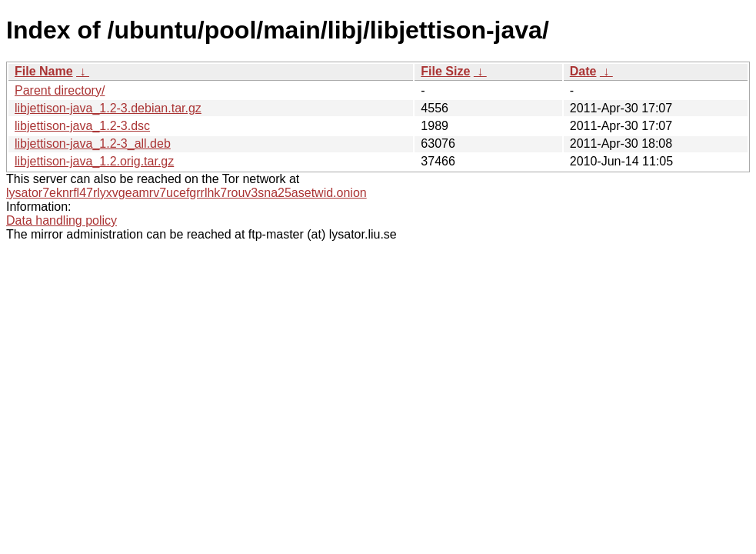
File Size (445, 71)
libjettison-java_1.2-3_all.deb (93, 144)
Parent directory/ (60, 90)
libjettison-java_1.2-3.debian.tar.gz (108, 108)
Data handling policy (62, 220)
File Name (44, 71)
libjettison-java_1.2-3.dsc (82, 126)
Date (583, 71)
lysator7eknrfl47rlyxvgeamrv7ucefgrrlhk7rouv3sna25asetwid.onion (187, 193)
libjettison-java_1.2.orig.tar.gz (94, 161)
